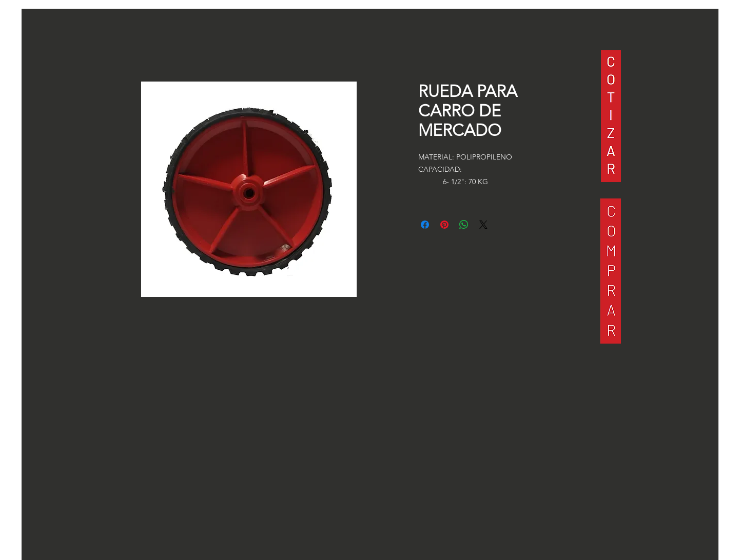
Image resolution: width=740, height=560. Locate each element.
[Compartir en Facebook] (425, 225)
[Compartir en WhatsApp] (464, 225)
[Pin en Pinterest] (444, 225)
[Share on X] (483, 225)
